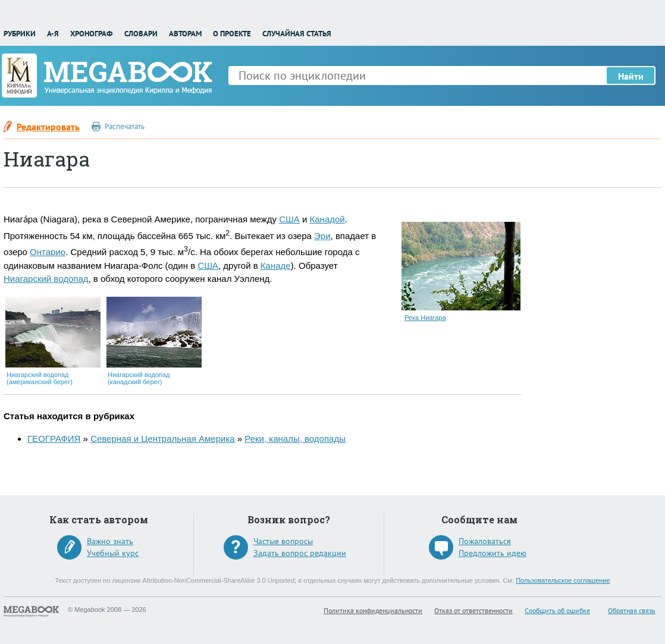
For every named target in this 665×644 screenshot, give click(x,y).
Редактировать (48, 127)
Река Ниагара (425, 318)
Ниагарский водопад (46, 279)
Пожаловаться (485, 541)
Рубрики (20, 34)
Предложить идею (493, 553)
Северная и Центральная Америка (163, 439)
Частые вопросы (283, 541)
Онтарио (48, 252)
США (289, 219)
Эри (322, 236)
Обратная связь (632, 610)
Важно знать (110, 541)
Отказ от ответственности (473, 610)
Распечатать (125, 126)
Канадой (327, 219)
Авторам (185, 34)
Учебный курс (113, 553)
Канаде (276, 266)
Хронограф (91, 34)
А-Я (53, 34)
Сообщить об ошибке (557, 610)
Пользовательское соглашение (563, 580)
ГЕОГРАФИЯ (54, 439)
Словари (141, 34)
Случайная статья (297, 34)
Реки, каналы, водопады (295, 439)
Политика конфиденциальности (373, 610)
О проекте (232, 34)
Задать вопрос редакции (300, 553)
